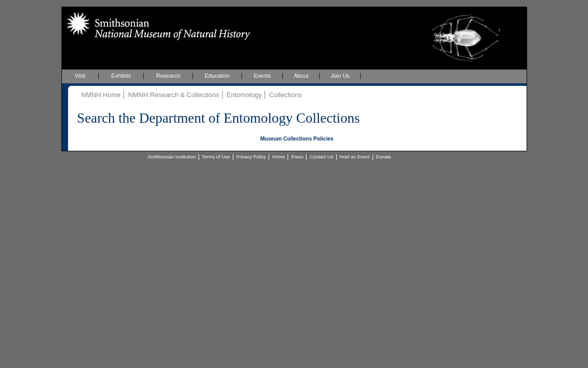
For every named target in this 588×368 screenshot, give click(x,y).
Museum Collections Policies (297, 139)
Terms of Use (216, 157)
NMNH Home (101, 95)
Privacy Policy (251, 157)
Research (168, 76)
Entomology (244, 95)
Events (263, 76)
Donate (383, 157)
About (301, 76)
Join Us (340, 76)
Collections (286, 95)
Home (279, 157)
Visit (80, 76)
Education (217, 76)
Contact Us (321, 157)
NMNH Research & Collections (173, 95)
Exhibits (121, 76)
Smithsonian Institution (172, 157)
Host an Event (354, 157)
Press (297, 157)
